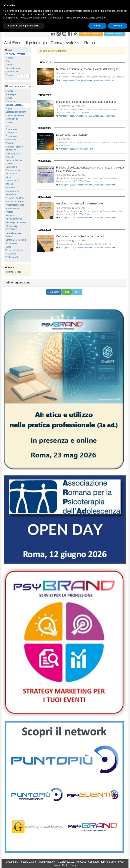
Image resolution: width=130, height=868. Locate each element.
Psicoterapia (12, 226)
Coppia (9, 108)
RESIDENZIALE (13, 233)
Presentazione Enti (15, 201)
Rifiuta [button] (97, 26)
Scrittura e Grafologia (16, 240)
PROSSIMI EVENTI (15, 54)
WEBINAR (11, 254)
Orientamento (12, 191)
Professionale (12, 208)
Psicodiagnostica (14, 219)
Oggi (8, 61)
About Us (81, 862)
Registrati (54, 292)
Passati (9, 75)
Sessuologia (11, 243)
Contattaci (94, 862)
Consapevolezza (67, 80)
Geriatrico (10, 143)
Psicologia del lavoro (15, 222)
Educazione (11, 129)
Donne (9, 122)
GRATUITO (11, 150)
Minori (8, 177)
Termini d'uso (108, 862)
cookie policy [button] (46, 14)
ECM (8, 126)
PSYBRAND (12, 229)
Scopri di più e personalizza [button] (24, 26)
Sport (8, 247)
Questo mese (12, 72)
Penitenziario (12, 194)
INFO (77, 292)
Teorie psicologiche (15, 250)
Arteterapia (98, 80)
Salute (9, 236)
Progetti (9, 212)
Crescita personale (84, 80)
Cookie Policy (69, 865)
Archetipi (10, 91)
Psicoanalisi (11, 215)
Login (67, 292)
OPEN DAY (11, 187)
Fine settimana (13, 68)
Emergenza (11, 133)
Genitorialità (11, 140)
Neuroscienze (12, 180)
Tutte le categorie (17, 87)
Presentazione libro (84, 149)
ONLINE (9, 184)
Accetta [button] (118, 26)
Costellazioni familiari (16, 112)
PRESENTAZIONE (15, 198)
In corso (9, 58)
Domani (9, 65)
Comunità (10, 101)
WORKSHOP (12, 257)
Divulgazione (12, 119)
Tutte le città (13, 272)
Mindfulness (110, 80)
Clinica (9, 98)
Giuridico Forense (14, 147)
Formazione (11, 136)
